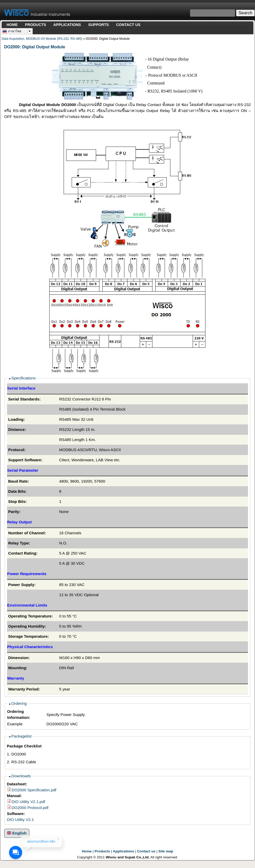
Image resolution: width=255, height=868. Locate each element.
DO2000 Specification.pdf (34, 790)
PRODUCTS (35, 25)
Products (102, 851)
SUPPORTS (99, 25)
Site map (166, 851)
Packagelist (22, 736)
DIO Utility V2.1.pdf (28, 802)
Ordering (19, 703)
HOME (12, 25)
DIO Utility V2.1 (21, 820)
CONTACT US (128, 25)
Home (87, 851)
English (17, 833)
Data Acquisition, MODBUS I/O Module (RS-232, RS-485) (42, 39)
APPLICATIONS (67, 25)
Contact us (146, 851)
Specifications (24, 378)
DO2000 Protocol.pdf (30, 808)
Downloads (21, 776)
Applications (124, 851)
